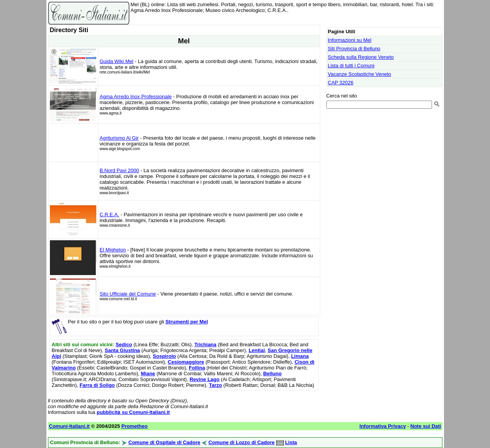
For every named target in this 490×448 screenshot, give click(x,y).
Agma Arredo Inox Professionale (136, 97)
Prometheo (135, 426)
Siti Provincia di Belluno (354, 49)
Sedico (124, 345)
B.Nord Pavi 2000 (120, 170)
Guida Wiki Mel (117, 61)
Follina (197, 368)
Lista (291, 442)
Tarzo (215, 385)
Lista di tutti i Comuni (351, 66)
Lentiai (257, 350)
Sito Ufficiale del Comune (128, 294)
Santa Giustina (122, 350)
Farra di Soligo (97, 385)
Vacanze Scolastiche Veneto (360, 74)
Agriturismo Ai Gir (119, 138)
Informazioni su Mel (350, 40)
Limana (300, 356)
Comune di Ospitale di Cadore (164, 442)
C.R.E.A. (110, 215)
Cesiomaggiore (186, 362)
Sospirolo (164, 356)
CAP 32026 (341, 83)
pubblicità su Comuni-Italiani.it (133, 412)
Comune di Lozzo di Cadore (242, 442)
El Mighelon (113, 250)
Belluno (272, 374)
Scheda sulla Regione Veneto (361, 57)
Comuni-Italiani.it (69, 426)
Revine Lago (204, 379)
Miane (148, 374)
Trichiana (205, 345)
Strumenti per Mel (187, 322)
